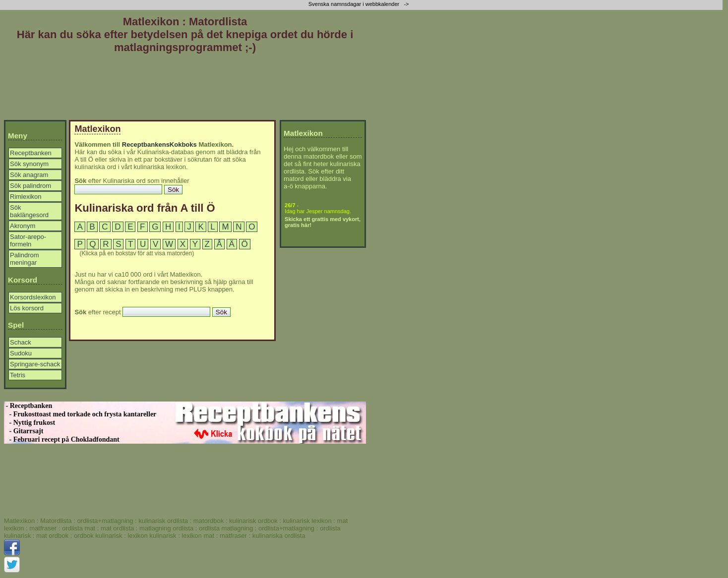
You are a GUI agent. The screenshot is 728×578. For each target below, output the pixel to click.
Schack (21, 342)
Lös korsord (27, 308)
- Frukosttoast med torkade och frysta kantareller (80, 414)
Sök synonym (29, 164)
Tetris (18, 375)
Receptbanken (31, 153)
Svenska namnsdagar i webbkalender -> (360, 4)
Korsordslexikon (33, 297)
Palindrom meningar (25, 259)
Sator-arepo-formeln (28, 240)
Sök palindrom (30, 186)
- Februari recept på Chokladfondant (62, 439)
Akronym (23, 226)
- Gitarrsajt (24, 431)
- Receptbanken (28, 406)
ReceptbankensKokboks (159, 144)
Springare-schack (35, 364)
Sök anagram (29, 175)
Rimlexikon (26, 197)
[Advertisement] (185, 89)
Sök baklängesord (29, 211)
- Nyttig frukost (30, 423)
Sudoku (21, 353)
